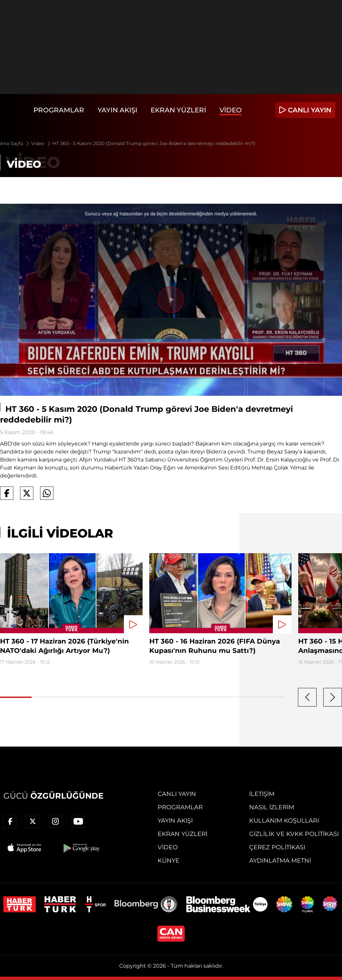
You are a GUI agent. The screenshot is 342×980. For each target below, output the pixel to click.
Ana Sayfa (15, 143)
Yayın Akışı (117, 110)
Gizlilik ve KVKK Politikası (294, 834)
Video (231, 110)
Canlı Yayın (177, 794)
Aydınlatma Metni (280, 861)
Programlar (59, 110)
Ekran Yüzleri (178, 110)
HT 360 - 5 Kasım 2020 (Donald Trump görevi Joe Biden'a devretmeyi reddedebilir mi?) (154, 143)
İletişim (262, 794)
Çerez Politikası (277, 847)
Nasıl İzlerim (272, 807)
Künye (168, 861)
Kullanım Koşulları (284, 821)
